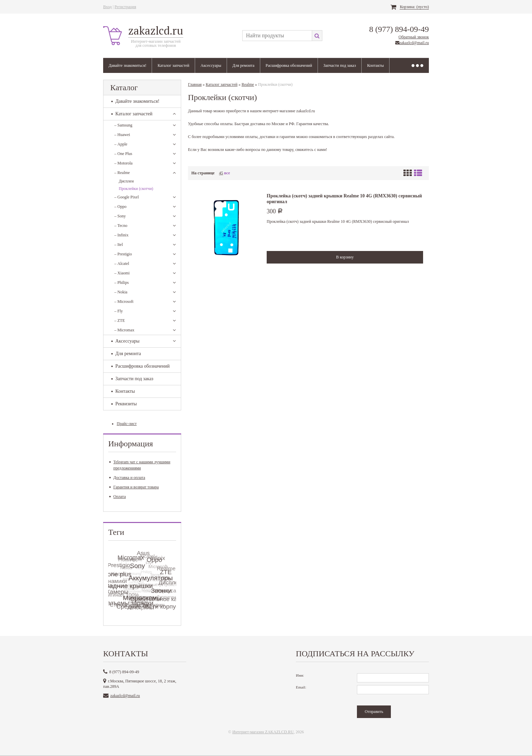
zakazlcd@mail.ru (414, 43)
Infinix (121, 235)
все (227, 173)
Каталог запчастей (173, 65)
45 (221, 173)
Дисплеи (126, 181)
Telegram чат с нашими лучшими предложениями (140, 465)
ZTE (120, 321)
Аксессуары (211, 65)
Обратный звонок (414, 37)
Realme (122, 173)
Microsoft (124, 302)
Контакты (376, 65)
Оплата (118, 497)
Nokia (121, 292)
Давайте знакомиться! (127, 65)
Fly (119, 311)
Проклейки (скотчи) (136, 189)
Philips (121, 283)
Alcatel (122, 264)
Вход (107, 7)
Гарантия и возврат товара (134, 487)
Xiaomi (122, 273)
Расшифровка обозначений (289, 65)
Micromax (124, 330)
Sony (120, 216)
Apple (121, 144)
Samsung (123, 125)
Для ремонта (243, 65)
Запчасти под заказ (340, 65)
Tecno (121, 226)
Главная (195, 84)
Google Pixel (127, 197)
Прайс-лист (127, 424)
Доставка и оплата (127, 478)
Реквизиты (124, 404)
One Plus (123, 154)
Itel (119, 245)
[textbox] (277, 36)
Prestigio (123, 254)
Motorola (123, 163)
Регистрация (126, 7)
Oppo (120, 207)
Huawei (122, 135)
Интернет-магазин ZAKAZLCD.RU (263, 732)
